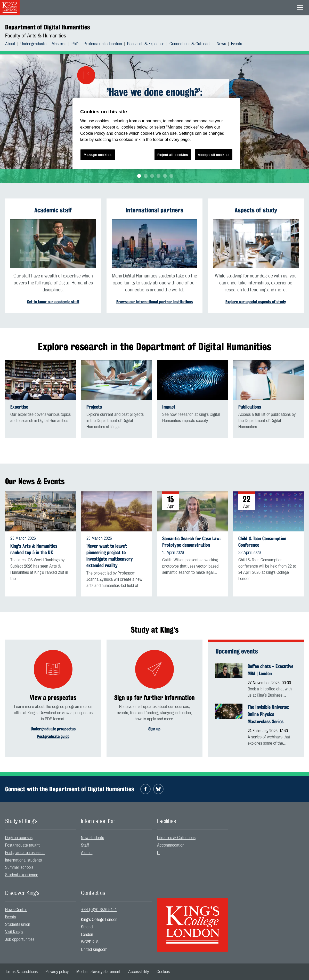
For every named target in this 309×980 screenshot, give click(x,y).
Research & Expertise (146, 44)
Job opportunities (20, 939)
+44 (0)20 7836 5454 (99, 910)
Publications (250, 407)
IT (158, 853)
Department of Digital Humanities (48, 27)
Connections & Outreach (190, 44)
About (10, 44)
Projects (94, 407)
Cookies (163, 972)
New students (92, 838)
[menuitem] (13, 44)
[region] (156, 134)
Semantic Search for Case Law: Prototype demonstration (191, 542)
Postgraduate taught (22, 845)
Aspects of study (256, 210)
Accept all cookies (214, 155)
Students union (18, 925)
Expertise (19, 407)
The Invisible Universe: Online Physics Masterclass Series (268, 714)
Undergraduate (33, 44)
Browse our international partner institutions (155, 302)
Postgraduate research (25, 853)
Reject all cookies (173, 155)
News (221, 44)
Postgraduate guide (53, 736)
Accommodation (171, 845)
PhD (75, 44)
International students (23, 860)
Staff (85, 845)
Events (237, 44)
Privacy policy (57, 972)
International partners (155, 210)
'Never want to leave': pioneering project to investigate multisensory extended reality (110, 556)
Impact (169, 407)
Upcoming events (237, 651)
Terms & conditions (21, 972)
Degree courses (19, 838)
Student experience (22, 875)
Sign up (154, 729)
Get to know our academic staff (53, 302)
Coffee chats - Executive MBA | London (270, 670)
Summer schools (19, 867)
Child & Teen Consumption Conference (262, 542)
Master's (59, 44)
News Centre (16, 910)
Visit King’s (14, 932)
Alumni (87, 853)
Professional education (103, 44)
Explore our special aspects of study (256, 302)
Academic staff (53, 210)
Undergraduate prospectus (53, 729)
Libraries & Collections (176, 838)
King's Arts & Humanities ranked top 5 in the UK (34, 549)
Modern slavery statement (98, 972)
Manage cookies (98, 155)
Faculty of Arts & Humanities (36, 36)
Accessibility (139, 972)
